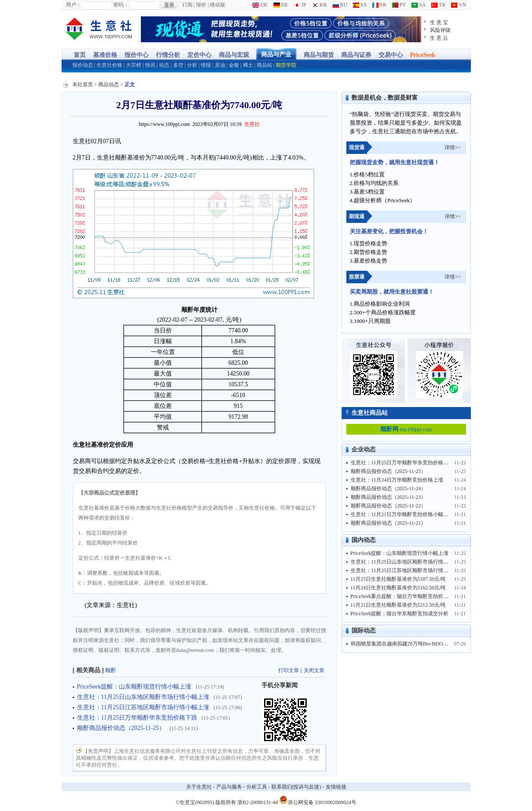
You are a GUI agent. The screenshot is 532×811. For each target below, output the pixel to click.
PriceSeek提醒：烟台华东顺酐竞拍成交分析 (400, 614)
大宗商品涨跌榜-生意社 (99, 29)
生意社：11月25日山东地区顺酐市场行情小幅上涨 (143, 697)
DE (281, 5)
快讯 (150, 65)
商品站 (264, 65)
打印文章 (289, 670)
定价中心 (199, 55)
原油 (220, 65)
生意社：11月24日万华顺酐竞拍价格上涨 (397, 480)
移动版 (218, 5)
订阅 (187, 5)
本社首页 (83, 85)
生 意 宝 (439, 22)
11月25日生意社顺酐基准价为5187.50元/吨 (398, 579)
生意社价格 (109, 65)
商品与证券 (356, 55)
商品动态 (109, 85)
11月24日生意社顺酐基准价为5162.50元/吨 (398, 588)
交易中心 (391, 55)
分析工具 (257, 787)
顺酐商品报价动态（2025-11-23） (389, 497)
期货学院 (286, 65)
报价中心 (137, 55)
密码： (121, 5)
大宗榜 (134, 65)
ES (360, 5)
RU (340, 5)
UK (260, 5)
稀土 (248, 65)
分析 (192, 65)
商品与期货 (319, 55)
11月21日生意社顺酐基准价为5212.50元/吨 (398, 605)
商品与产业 (276, 55)
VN (459, 5)
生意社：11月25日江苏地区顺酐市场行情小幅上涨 (143, 707)
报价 (201, 5)
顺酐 (111, 670)
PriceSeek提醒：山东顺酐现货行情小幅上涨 (134, 687)
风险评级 (440, 30)
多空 (178, 65)
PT (399, 5)
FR (379, 5)
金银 (234, 65)
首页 (80, 55)
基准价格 (105, 55)
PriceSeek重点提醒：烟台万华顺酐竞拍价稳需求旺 (408, 596)
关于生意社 (199, 787)
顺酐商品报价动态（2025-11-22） (389, 506)
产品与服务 (229, 787)
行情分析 (168, 55)
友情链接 (336, 787)
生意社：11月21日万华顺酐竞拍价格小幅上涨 (402, 514)
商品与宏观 (234, 55)
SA (418, 5)
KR (319, 5)
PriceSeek (423, 55)
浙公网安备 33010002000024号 (318, 800)
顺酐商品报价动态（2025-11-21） (389, 523)
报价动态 (83, 65)
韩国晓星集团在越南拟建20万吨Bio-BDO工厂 (402, 644)
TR (438, 5)
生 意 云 (439, 38)
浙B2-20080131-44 (258, 802)
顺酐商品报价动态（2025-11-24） (389, 488)
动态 (164, 65)
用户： (74, 5)
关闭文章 (314, 670)
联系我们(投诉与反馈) (296, 787)
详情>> (453, 147)
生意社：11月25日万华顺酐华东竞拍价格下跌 (137, 718)
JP (300, 5)
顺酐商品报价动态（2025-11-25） (121, 728)
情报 (206, 65)
